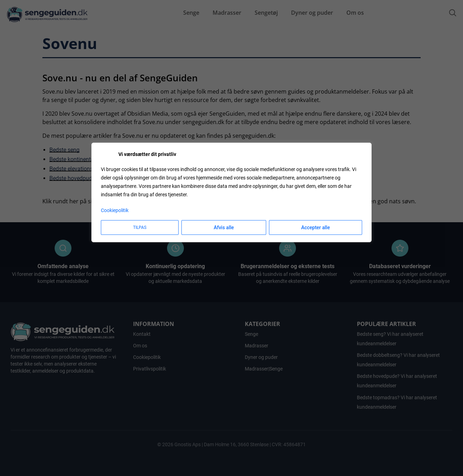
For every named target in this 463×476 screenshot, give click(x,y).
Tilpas (140, 227)
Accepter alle (316, 227)
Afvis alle (224, 227)
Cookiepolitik (115, 210)
